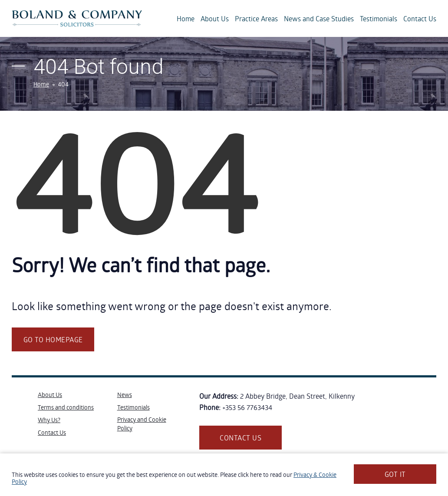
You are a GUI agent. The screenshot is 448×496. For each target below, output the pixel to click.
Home (186, 18)
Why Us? (49, 420)
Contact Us (420, 18)
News (125, 395)
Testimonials (379, 18)
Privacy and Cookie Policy (142, 424)
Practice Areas (256, 18)
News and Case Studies (319, 18)
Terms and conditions (66, 407)
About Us (215, 18)
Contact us (240, 438)
